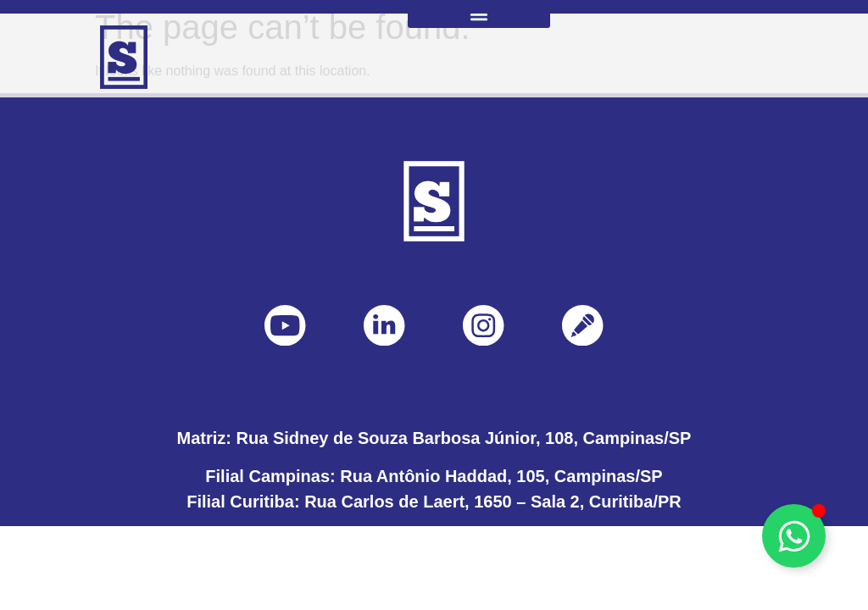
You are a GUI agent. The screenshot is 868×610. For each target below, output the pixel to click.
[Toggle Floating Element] (794, 536)
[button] (479, 14)
